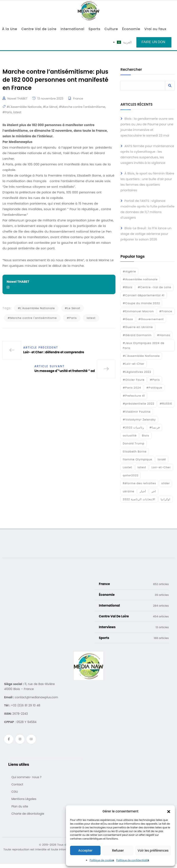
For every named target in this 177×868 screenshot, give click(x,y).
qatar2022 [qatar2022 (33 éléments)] (131, 475)
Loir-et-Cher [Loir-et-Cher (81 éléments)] (161, 467)
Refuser (118, 850)
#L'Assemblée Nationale (24, 109)
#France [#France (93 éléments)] (166, 311)
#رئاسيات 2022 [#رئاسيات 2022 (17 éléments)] (133, 427)
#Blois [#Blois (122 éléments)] (127, 287)
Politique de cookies (102, 860)
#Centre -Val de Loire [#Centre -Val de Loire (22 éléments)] (155, 287)
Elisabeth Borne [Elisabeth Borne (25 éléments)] (135, 452)
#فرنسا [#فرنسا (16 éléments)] (155, 427)
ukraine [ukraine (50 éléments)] (128, 491)
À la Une (10, 29)
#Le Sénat (50, 109)
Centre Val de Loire (39, 29)
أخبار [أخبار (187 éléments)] (143, 491)
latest (17, 114)
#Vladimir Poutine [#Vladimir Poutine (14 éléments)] (137, 412)
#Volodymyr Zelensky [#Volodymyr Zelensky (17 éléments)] (139, 420)
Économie (131, 29)
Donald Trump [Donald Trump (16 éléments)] (133, 443)
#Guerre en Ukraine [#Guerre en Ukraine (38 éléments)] (138, 327)
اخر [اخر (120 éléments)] (154, 491)
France (78, 100)
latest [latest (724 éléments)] (142, 467)
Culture (111, 29)
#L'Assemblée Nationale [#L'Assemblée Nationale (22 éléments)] (141, 356)
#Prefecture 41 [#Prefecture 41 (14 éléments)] (134, 396)
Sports (94, 29)
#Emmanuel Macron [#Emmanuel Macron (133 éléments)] (138, 311)
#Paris (7, 114)
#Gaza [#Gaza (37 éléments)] (128, 319)
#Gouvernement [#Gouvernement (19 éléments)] (151, 319)
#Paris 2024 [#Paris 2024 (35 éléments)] (132, 388)
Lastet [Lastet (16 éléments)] (127, 467)
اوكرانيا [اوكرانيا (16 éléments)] (165, 499)
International (72, 29)
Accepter (85, 850)
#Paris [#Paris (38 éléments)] (155, 380)
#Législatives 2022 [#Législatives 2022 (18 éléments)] (137, 372)
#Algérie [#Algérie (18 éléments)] (129, 271)
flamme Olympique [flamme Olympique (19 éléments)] (137, 459)
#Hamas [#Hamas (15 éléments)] (164, 335)
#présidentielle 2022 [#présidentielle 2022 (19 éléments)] (138, 404)
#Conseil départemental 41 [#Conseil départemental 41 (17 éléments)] (144, 295)
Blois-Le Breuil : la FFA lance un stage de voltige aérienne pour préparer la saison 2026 (146, 234)
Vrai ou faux (155, 29)
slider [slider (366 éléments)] (166, 483)
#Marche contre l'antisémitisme (82, 109)
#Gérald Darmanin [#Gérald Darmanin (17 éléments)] (137, 335)
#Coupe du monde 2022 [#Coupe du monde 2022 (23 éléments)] (141, 303)
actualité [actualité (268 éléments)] (130, 436)
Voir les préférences (153, 850)
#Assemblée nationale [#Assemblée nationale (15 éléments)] (140, 279)
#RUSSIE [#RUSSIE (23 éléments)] (166, 404)
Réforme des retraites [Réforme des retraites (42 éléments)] (139, 483)
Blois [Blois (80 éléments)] (145, 436)
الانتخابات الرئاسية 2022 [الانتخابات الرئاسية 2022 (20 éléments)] (139, 499)
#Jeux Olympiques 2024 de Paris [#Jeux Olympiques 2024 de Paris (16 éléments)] (144, 345)
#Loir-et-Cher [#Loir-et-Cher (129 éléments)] (133, 364)
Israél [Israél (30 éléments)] (162, 459)
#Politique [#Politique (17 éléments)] (154, 388)
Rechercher (131, 70)
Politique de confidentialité (133, 860)
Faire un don (153, 42)
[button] (169, 811)
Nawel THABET (18, 100)
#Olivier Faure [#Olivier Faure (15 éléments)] (134, 380)
